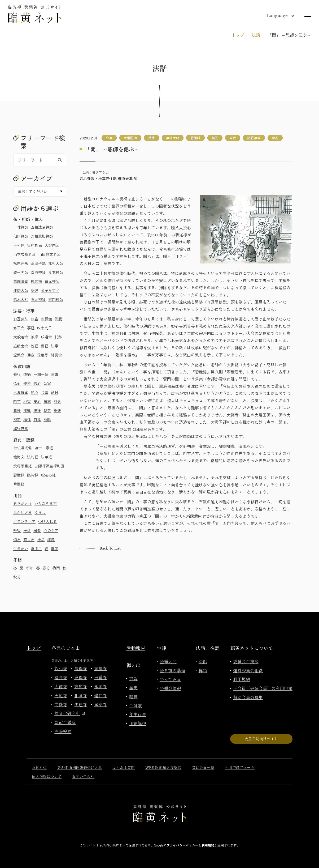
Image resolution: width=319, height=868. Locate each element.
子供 (27, 530)
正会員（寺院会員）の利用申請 (263, 688)
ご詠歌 (136, 705)
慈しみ (29, 539)
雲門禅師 (56, 299)
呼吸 (17, 530)
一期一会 (41, 374)
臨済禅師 (38, 272)
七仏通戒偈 (23, 448)
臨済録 (33, 475)
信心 (37, 383)
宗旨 (133, 678)
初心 (34, 392)
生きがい (21, 548)
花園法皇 (21, 281)
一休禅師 (21, 227)
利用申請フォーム (240, 767)
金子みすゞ (50, 290)
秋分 (17, 577)
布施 (47, 401)
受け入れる (47, 521)
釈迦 (34, 290)
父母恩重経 (23, 466)
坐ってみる (170, 679)
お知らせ (39, 767)
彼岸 (34, 337)
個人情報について (47, 776)
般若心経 (48, 475)
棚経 (45, 346)
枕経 (34, 346)
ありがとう (23, 503)
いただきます (46, 503)
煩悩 (27, 374)
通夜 (31, 355)
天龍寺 (61, 695)
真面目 (36, 548)
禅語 (203, 670)
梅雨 (56, 568)
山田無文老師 (49, 254)
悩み (17, 539)
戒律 (27, 410)
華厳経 (19, 484)
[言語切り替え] (276, 15)
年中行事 (138, 714)
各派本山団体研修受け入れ (80, 767)
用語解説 (138, 723)
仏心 (17, 383)
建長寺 (61, 677)
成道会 (46, 337)
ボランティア (24, 521)
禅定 (17, 419)
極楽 (57, 410)
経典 (133, 696)
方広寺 (81, 686)
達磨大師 (21, 290)
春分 (46, 568)
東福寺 (81, 677)
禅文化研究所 (69, 713)
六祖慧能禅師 (42, 236)
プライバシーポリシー (182, 845)
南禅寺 (100, 668)
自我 (37, 419)
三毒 (55, 374)
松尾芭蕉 (21, 263)
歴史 (133, 687)
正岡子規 (38, 263)
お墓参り (21, 319)
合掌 (45, 392)
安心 (37, 401)
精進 (27, 419)
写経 (31, 328)
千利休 (19, 245)
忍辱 (57, 401)
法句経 (33, 457)
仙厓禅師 (21, 236)
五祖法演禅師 (42, 227)
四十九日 (45, 328)
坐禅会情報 (170, 688)
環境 (51, 539)
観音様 (36, 281)
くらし (40, 512)
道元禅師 (52, 281)
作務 (27, 383)
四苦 (17, 401)
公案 (47, 383)
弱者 (37, 530)
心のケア (51, 530)
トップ (238, 35)
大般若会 (21, 337)
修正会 (19, 328)
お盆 (34, 319)
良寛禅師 (56, 272)
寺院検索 (63, 731)
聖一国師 (21, 272)
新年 (30, 568)
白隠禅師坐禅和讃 (49, 466)
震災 (55, 548)
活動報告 (136, 648)
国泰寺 (100, 704)
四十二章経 (44, 448)
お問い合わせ (83, 776)
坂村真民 (34, 245)
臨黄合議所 (65, 722)
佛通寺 (81, 704)
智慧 (47, 410)
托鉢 (58, 337)
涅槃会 (19, 355)
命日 (55, 392)
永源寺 (100, 686)
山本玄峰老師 (24, 254)
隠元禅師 (38, 299)
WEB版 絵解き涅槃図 (163, 767)
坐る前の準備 (172, 670)
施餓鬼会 (21, 346)
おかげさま (23, 512)
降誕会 (56, 355)
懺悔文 (19, 457)
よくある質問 (124, 767)
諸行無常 (21, 428)
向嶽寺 (61, 704)
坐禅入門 (168, 661)
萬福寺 (81, 668)
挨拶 (37, 410)
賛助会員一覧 (203, 767)
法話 (256, 35)
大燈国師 (52, 245)
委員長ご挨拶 (246, 661)
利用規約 (242, 679)
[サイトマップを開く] (308, 15)
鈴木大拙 (21, 299)
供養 (58, 319)
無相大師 (56, 263)
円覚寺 (100, 677)
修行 (17, 374)
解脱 (47, 419)
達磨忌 (43, 355)
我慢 (17, 410)
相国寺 (81, 695)
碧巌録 (19, 475)
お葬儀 (46, 319)
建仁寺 (100, 695)
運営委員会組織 (248, 670)
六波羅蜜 (21, 392)
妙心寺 (61, 668)
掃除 (41, 539)
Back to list (110, 548)
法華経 (46, 457)
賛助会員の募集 (248, 697)
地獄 (27, 401)
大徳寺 (61, 686)
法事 (55, 346)
